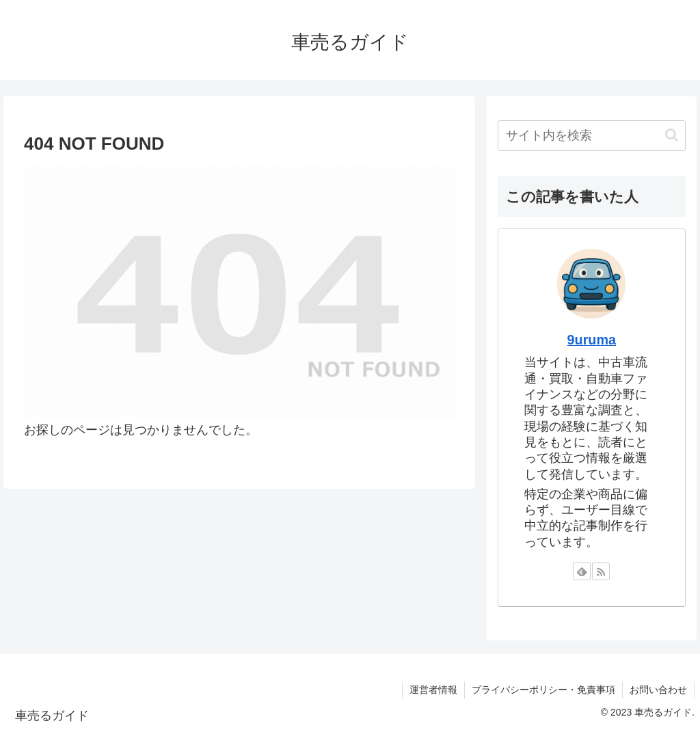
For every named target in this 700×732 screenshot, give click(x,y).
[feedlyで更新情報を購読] (582, 571)
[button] (672, 135)
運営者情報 (433, 690)
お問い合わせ (658, 690)
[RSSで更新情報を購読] (601, 571)
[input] (591, 136)
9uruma (592, 340)
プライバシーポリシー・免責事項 (543, 690)
